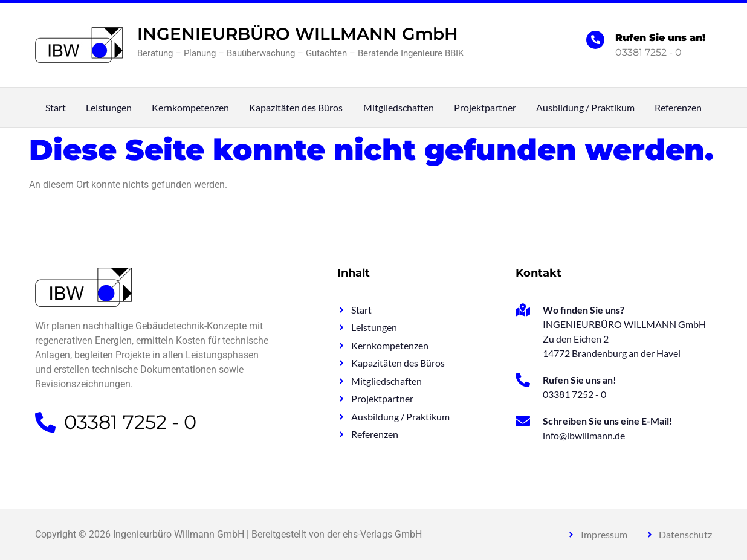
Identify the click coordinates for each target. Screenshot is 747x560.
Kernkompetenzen (190, 108)
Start (56, 108)
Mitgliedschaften (399, 108)
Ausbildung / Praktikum (585, 108)
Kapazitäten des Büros (296, 108)
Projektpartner (485, 108)
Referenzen (678, 108)
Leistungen (109, 108)
